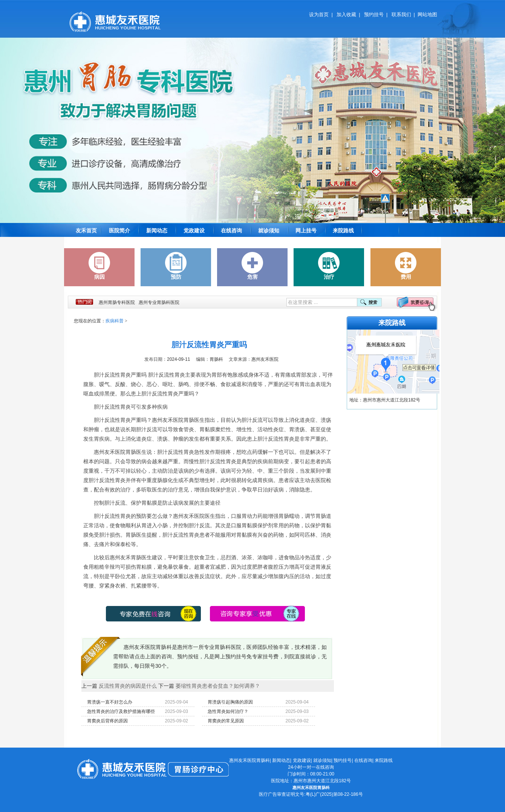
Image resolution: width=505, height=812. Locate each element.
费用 (406, 266)
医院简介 (119, 230)
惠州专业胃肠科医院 (159, 302)
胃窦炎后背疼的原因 (107, 721)
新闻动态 (157, 230)
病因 (99, 266)
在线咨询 (231, 230)
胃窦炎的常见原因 (226, 721)
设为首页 (319, 14)
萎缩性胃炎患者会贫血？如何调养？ (218, 686)
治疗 (329, 266)
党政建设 (194, 230)
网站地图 (427, 14)
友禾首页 (86, 230)
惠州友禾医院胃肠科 (249, 760)
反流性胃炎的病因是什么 (128, 686)
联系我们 (401, 14)
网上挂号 (306, 230)
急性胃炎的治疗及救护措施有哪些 (121, 711)
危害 (252, 266)
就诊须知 (269, 230)
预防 (176, 266)
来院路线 (343, 230)
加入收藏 (346, 14)
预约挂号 (374, 14)
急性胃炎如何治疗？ (228, 711)
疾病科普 (115, 321)
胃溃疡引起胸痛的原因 (230, 702)
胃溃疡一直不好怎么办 (110, 702)
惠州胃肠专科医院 (117, 302)
